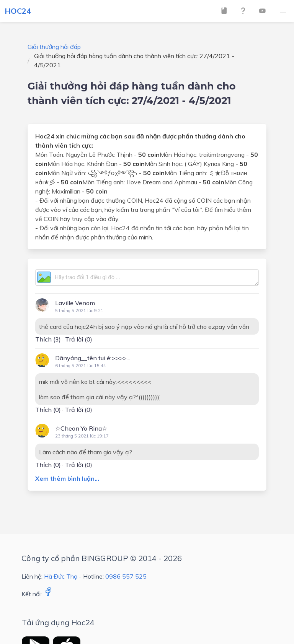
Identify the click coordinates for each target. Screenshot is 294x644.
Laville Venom (75, 303)
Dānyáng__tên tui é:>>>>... (93, 358)
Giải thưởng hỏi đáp (54, 47)
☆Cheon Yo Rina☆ (81, 428)
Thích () (48, 339)
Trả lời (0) (79, 339)
